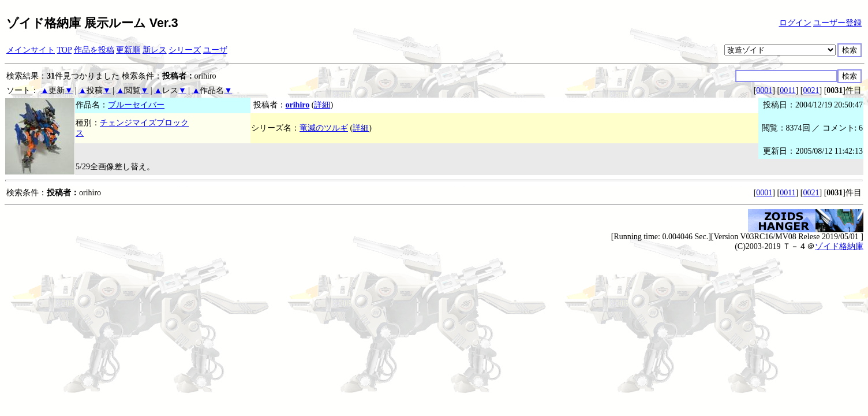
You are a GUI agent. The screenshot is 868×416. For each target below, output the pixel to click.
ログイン (795, 23)
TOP (65, 50)
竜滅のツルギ (324, 128)
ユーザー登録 (837, 23)
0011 (787, 90)
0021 (811, 90)
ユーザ (215, 50)
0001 (764, 90)
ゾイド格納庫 (839, 246)
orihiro (298, 105)
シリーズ (185, 50)
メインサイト (31, 50)
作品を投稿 (94, 50)
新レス (155, 50)
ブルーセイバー (136, 105)
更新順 (128, 50)
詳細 (322, 105)
